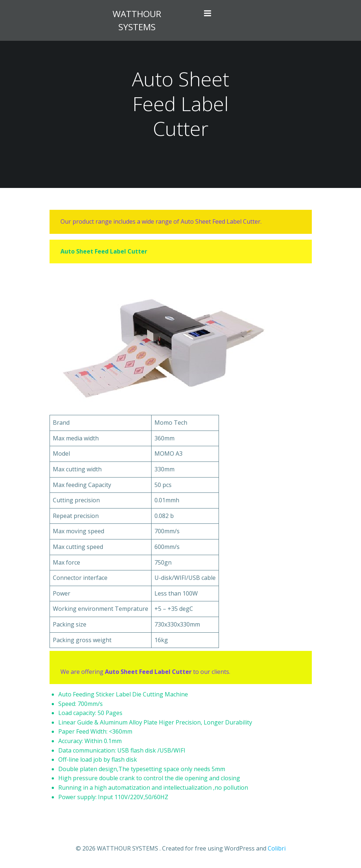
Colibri (277, 848)
